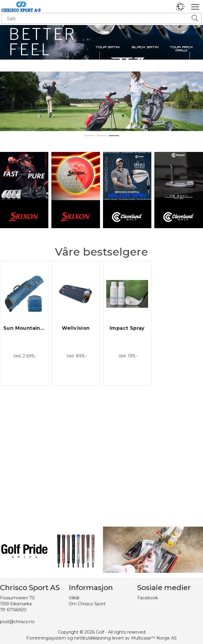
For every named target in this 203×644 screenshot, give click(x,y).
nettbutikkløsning (92, 638)
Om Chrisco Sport (87, 604)
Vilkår (74, 598)
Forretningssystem (46, 638)
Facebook (148, 598)
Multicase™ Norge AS (154, 638)
